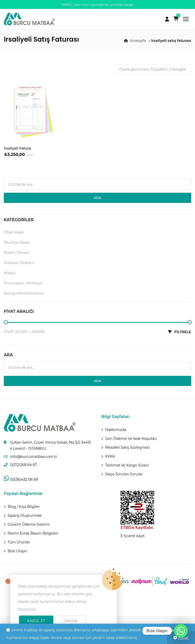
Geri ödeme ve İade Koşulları (131, 439)
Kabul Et (36, 621)
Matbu (10, 273)
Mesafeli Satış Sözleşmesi (127, 447)
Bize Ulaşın (17, 551)
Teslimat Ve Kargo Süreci (127, 465)
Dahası (71, 621)
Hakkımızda (116, 430)
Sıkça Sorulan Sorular (124, 474)
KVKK (110, 456)
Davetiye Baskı (17, 243)
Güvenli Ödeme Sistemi (29, 524)
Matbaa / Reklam (19, 263)
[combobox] (153, 69)
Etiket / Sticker (17, 253)
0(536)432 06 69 (21, 479)
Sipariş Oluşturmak (25, 516)
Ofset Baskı (14, 232)
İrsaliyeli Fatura (17, 148)
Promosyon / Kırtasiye (23, 283)
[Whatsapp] (181, 631)
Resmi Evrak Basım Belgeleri (33, 533)
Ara (98, 198)
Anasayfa (138, 41)
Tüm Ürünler (19, 542)
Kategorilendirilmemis (24, 293)
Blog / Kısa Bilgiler (24, 507)
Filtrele (183, 332)
